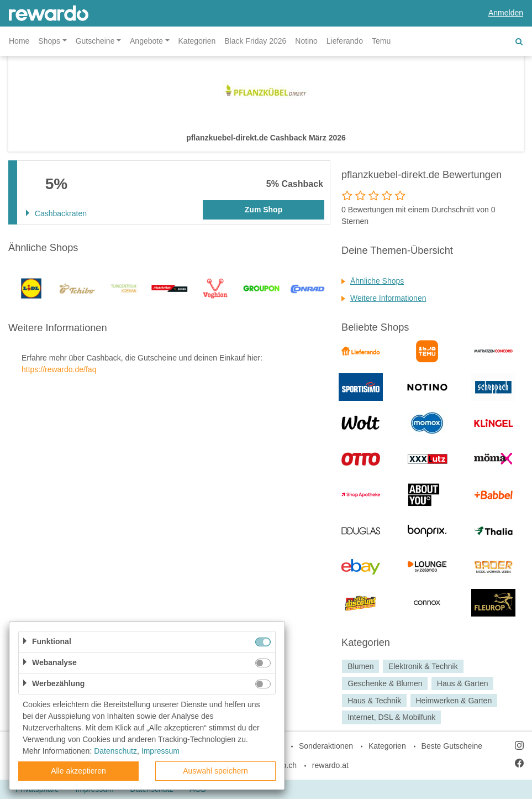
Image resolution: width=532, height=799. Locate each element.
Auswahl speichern (215, 771)
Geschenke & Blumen (385, 683)
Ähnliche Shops (377, 281)
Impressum (160, 751)
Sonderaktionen (326, 746)
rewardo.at (330, 765)
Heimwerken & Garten (454, 701)
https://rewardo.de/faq (59, 369)
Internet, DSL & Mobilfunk (391, 718)
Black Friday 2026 (255, 41)
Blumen (360, 666)
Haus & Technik (374, 701)
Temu (381, 41)
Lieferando (345, 41)
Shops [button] (49, 41)
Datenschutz (115, 751)
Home (19, 41)
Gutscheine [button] (95, 41)
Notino (306, 41)
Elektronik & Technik (423, 666)
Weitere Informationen (388, 298)
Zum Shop (264, 210)
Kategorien (197, 41)
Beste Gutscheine (452, 746)
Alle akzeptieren (78, 771)
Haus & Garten (463, 683)
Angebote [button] (146, 41)
